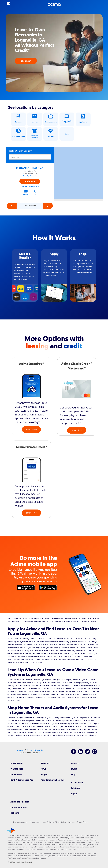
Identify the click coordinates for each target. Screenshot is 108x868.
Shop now (26, 61)
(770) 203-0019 (31, 176)
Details (26, 192)
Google (48, 588)
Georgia (30, 750)
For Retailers (16, 774)
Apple (26, 588)
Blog (73, 774)
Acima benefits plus (20, 802)
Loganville (39, 750)
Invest (74, 769)
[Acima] (54, 6)
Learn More (31, 429)
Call (35, 192)
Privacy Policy (35, 822)
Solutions (75, 788)
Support (45, 774)
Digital (74, 794)
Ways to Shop (17, 769)
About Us (45, 763)
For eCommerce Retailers (53, 780)
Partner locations (18, 807)
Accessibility (77, 783)
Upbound (15, 813)
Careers (75, 763)
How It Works (17, 763)
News (43, 769)
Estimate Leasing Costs (30, 186)
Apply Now (30, 181)
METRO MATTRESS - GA (30, 168)
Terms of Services (20, 822)
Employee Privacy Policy (78, 822)
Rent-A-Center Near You (22, 780)
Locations (20, 750)
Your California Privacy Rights (54, 822)
